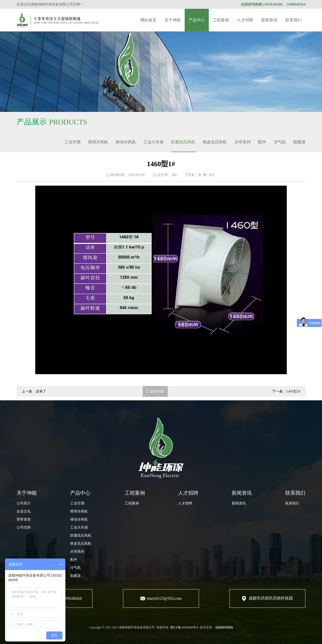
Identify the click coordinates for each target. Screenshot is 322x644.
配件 (262, 142)
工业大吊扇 (153, 142)
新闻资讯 (269, 20)
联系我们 (293, 20)
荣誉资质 (24, 519)
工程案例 (221, 20)
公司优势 (24, 527)
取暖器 (299, 142)
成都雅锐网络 (224, 627)
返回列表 (155, 391)
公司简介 (24, 503)
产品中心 (197, 20)
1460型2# (293, 391)
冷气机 (280, 142)
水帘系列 (243, 142)
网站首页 (148, 20)
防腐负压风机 (183, 142)
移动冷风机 (126, 142)
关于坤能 (173, 20)
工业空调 (72, 142)
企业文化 (24, 511)
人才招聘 (245, 20)
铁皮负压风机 (215, 142)
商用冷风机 (98, 142)
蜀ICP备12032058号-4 (184, 627)
